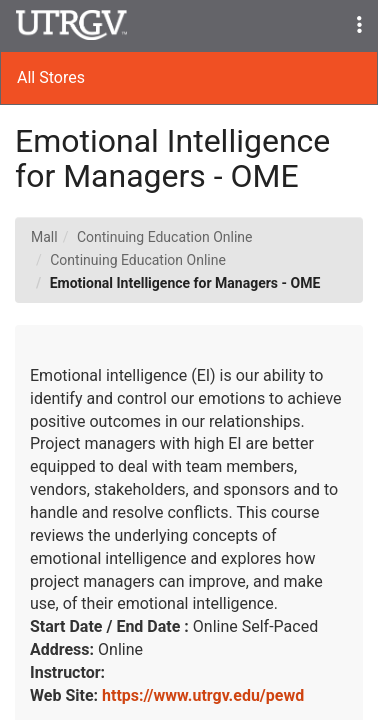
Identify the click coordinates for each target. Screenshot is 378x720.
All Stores (51, 77)
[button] (359, 25)
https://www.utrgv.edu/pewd (203, 695)
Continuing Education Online (165, 237)
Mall (44, 237)
